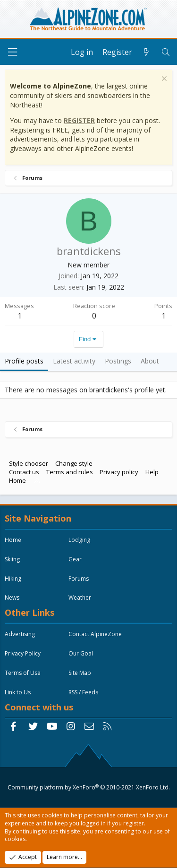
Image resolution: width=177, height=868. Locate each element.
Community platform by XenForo (89, 787)
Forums (79, 579)
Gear (75, 559)
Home (17, 480)
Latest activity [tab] (74, 361)
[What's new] (147, 52)
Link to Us (18, 692)
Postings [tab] (118, 361)
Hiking (13, 579)
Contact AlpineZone (95, 634)
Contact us (24, 472)
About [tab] (150, 361)
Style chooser (29, 463)
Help (152, 472)
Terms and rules (70, 472)
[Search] (165, 52)
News (12, 598)
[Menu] (12, 52)
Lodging (79, 540)
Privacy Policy (23, 653)
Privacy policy (119, 472)
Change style (74, 463)
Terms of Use (23, 673)
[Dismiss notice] (163, 80)
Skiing (12, 559)
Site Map (80, 673)
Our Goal (81, 653)
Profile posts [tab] (24, 361)
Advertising (20, 634)
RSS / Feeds (83, 692)
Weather (80, 598)
